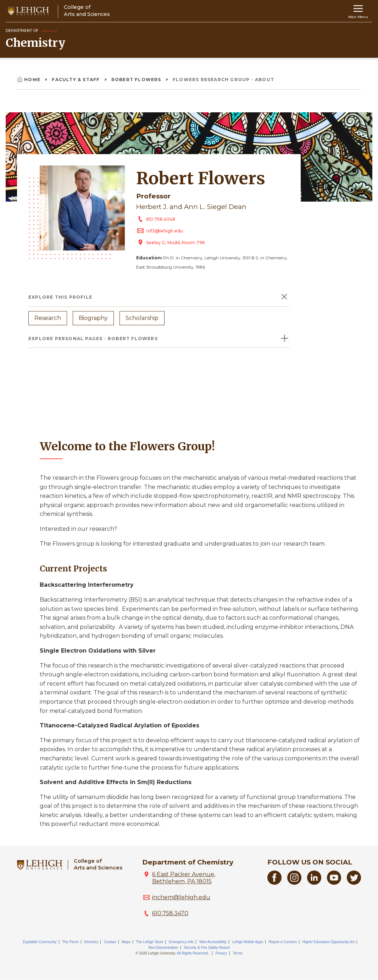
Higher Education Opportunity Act (329, 942)
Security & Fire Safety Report (207, 948)
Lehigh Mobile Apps (248, 942)
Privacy (221, 953)
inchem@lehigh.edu (181, 897)
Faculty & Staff (76, 80)
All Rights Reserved (193, 953)
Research (48, 318)
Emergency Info (181, 942)
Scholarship (142, 318)
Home (29, 80)
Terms (237, 953)
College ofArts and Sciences (98, 864)
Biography (93, 318)
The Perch (70, 942)
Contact (110, 942)
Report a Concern (283, 942)
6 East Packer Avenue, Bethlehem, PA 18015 (184, 878)
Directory (91, 942)
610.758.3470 (170, 913)
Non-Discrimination (163, 948)
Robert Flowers (137, 80)
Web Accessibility (213, 942)
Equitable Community (40, 942)
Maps (126, 942)
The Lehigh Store (150, 942)
